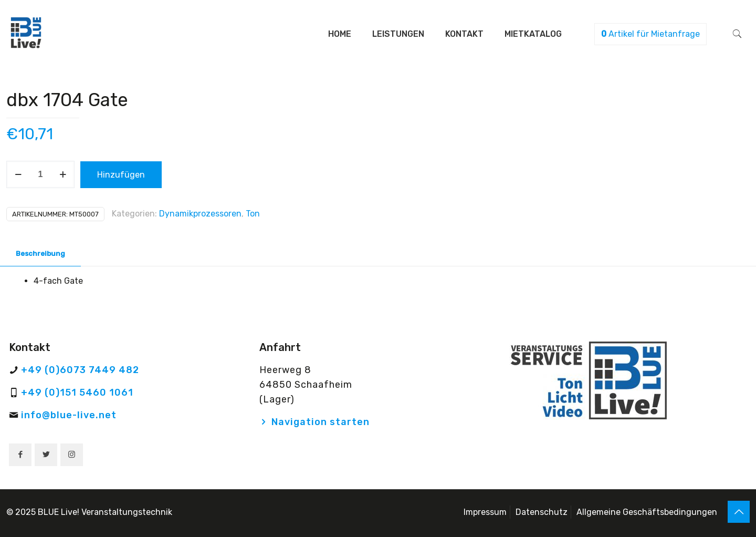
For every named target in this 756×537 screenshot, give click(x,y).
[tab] (40, 254)
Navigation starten (321, 422)
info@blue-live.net (69, 415)
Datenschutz (542, 512)
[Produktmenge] (40, 174)
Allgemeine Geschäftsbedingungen (647, 512)
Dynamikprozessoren (200, 214)
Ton (253, 214)
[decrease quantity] (18, 174)
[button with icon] (20, 455)
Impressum (485, 512)
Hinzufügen (121, 175)
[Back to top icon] (739, 512)
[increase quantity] (63, 174)
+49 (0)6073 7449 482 (80, 370)
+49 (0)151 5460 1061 (77, 393)
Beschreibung (40, 254)
